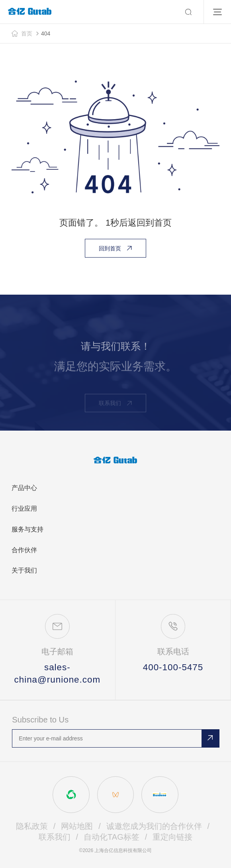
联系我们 (55, 837)
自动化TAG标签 (112, 837)
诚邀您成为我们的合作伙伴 (154, 826)
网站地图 (77, 826)
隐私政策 (32, 826)
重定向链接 (172, 837)
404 (46, 33)
